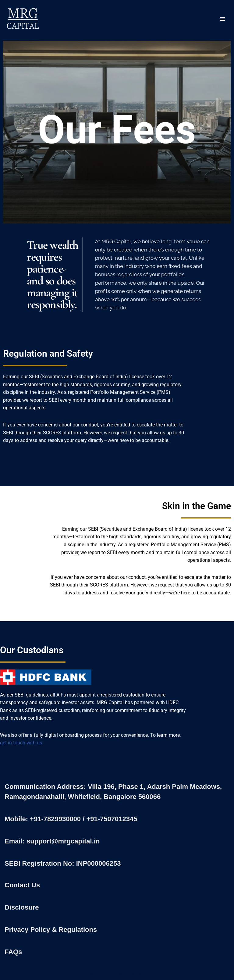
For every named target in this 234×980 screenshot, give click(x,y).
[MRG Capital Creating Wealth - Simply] (23, 19)
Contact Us (22, 885)
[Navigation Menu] (223, 19)
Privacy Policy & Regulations (51, 930)
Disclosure (22, 907)
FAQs (13, 952)
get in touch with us (21, 743)
